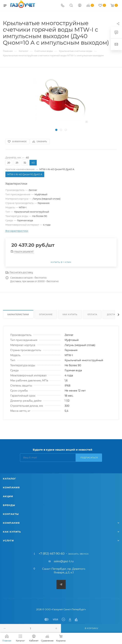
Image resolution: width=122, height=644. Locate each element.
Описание (46, 314)
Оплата (92, 314)
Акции (8, 496)
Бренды (9, 505)
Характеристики (18, 314)
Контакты (11, 514)
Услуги (8, 541)
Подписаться (89, 458)
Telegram (61, 584)
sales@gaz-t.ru (64, 561)
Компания (11, 487)
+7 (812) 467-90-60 (52, 554)
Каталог (9, 479)
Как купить (70, 314)
